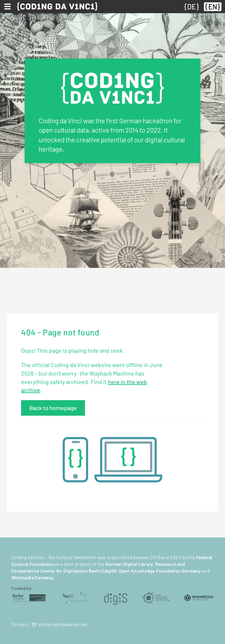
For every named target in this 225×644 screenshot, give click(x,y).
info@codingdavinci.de (63, 624)
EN (213, 7)
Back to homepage (53, 408)
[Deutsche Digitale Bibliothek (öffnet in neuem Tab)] (76, 597)
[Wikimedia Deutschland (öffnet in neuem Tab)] (199, 597)
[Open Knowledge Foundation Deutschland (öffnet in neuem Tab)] (156, 597)
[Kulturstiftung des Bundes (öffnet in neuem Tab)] (29, 597)
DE (191, 7)
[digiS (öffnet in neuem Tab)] (116, 597)
